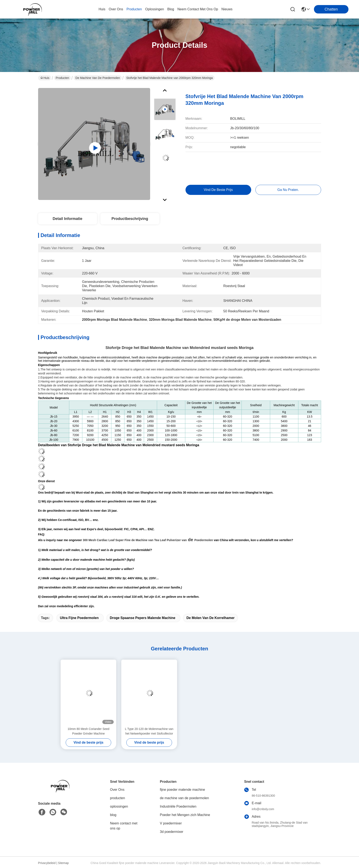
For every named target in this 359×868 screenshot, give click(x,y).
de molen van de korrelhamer (210, 618)
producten (134, 9)
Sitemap (63, 863)
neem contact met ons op (198, 9)
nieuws (227, 9)
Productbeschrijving (130, 219)
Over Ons (117, 790)
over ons (116, 9)
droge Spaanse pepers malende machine (142, 618)
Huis (102, 9)
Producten (63, 78)
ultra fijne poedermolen (79, 618)
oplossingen (155, 9)
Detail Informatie (67, 219)
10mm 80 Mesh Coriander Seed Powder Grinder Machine (88, 731)
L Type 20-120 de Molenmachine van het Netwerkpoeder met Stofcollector (149, 731)
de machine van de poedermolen (98, 78)
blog (171, 9)
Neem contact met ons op (124, 826)
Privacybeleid (47, 863)
